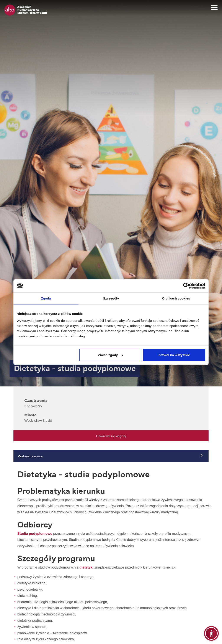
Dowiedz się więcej (111, 436)
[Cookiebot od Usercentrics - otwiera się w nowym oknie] (186, 286)
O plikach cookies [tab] (176, 298)
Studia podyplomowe (35, 534)
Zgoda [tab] (46, 298)
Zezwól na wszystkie (174, 355)
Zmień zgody (111, 355)
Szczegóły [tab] (111, 298)
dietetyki (86, 567)
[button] (211, 633)
